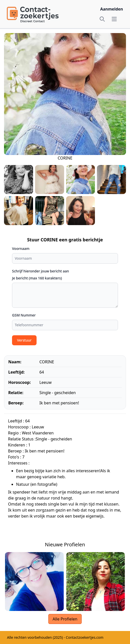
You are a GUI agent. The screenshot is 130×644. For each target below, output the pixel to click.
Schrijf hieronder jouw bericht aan (40, 271)
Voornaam (21, 249)
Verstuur (24, 340)
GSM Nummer (24, 315)
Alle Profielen (65, 619)
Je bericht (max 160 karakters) (37, 278)
